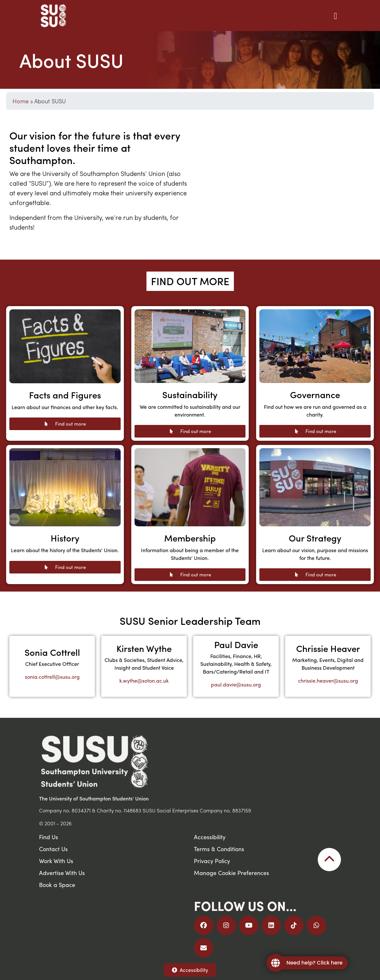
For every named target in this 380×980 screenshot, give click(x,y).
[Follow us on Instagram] (226, 925)
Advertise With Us (62, 873)
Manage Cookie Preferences (231, 873)
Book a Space (57, 885)
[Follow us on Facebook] (204, 925)
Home (21, 101)
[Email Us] (204, 948)
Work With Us (56, 861)
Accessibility (190, 970)
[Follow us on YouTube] (249, 925)
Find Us (49, 837)
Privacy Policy (212, 861)
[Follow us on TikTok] (294, 925)
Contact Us (53, 849)
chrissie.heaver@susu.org (328, 681)
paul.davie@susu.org (236, 684)
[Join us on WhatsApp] (316, 925)
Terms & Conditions (219, 849)
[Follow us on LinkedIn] (271, 925)
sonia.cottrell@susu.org (52, 677)
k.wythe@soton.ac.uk (144, 681)
